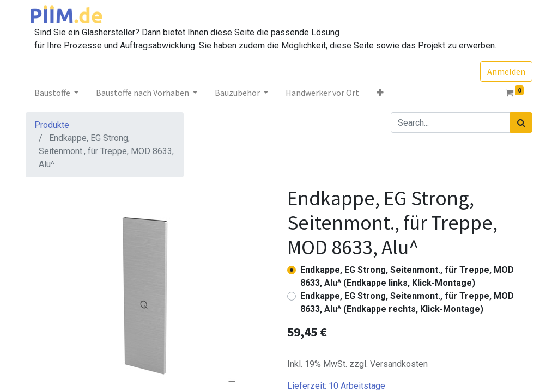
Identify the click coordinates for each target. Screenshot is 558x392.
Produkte (52, 125)
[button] (380, 93)
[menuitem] (322, 93)
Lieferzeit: (336, 386)
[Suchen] (521, 122)
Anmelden (506, 71)
